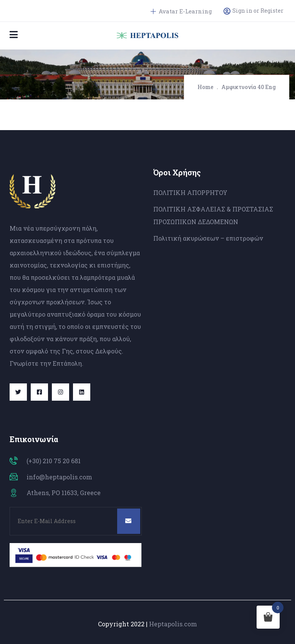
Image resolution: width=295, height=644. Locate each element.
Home (206, 87)
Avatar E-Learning (181, 11)
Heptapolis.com (173, 624)
